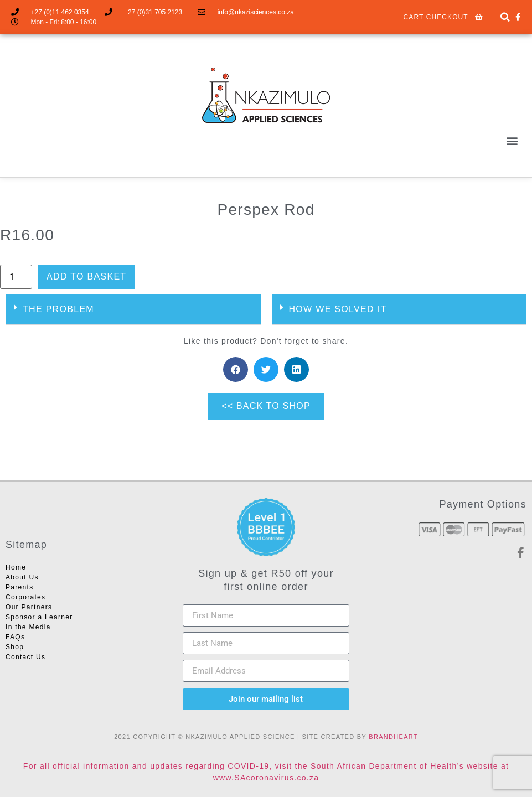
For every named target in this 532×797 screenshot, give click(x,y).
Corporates (25, 597)
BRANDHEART (393, 737)
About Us (22, 577)
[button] (505, 17)
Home (16, 567)
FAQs (15, 637)
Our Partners (29, 607)
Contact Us (25, 657)
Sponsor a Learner (39, 617)
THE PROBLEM (58, 309)
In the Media (28, 627)
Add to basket (86, 276)
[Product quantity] (16, 277)
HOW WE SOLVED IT (338, 309)
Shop (15, 647)
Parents (19, 587)
